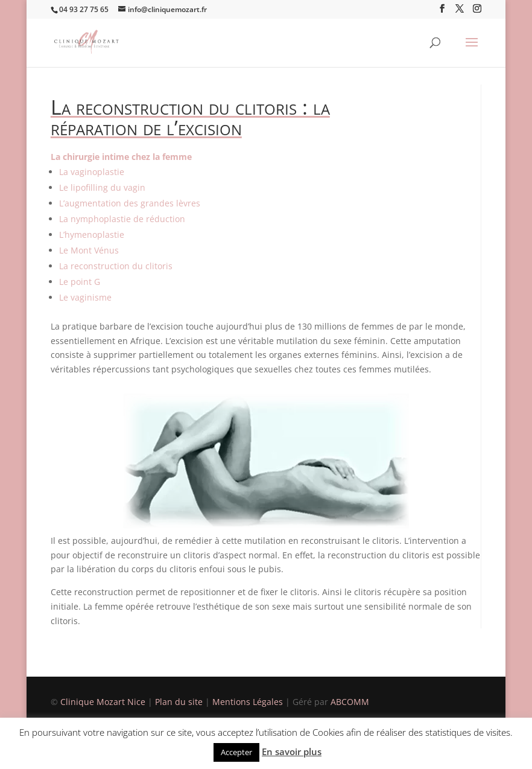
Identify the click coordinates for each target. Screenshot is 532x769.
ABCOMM (350, 702)
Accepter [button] (236, 752)
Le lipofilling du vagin (102, 187)
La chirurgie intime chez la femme (121, 157)
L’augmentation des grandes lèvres (130, 203)
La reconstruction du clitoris (116, 266)
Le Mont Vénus (89, 250)
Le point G (80, 282)
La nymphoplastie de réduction (122, 219)
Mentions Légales (249, 702)
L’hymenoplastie (92, 235)
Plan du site (179, 702)
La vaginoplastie (92, 172)
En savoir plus (292, 751)
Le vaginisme (85, 297)
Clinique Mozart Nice (104, 702)
